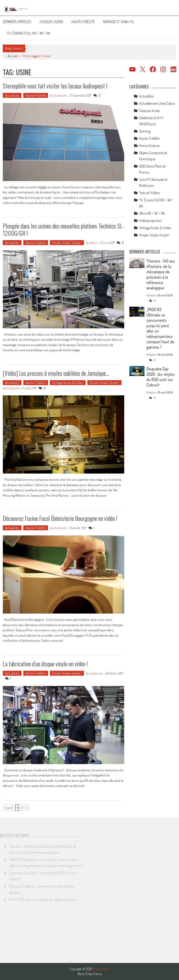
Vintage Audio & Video (68, 383)
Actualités (12, 95)
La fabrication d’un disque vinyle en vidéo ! (45, 664)
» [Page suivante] (28, 808)
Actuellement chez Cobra (157, 103)
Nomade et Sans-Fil (119, 22)
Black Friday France (90, 974)
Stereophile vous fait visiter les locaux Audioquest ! (55, 86)
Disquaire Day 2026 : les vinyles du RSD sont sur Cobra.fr (161, 377)
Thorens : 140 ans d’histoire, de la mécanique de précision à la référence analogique (161, 274)
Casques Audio (51, 22)
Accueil (13, 56)
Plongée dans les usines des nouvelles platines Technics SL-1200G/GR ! (64, 229)
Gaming (145, 131)
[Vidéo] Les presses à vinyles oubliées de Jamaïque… (56, 373)
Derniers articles (17, 22)
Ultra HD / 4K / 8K (152, 213)
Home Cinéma (149, 146)
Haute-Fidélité (83, 22)
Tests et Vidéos (150, 193)
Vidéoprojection (150, 221)
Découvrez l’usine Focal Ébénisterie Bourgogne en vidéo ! (60, 518)
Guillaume (60, 95)
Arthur (93, 243)
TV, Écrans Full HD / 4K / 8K (29, 33)
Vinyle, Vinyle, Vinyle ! (67, 243)
